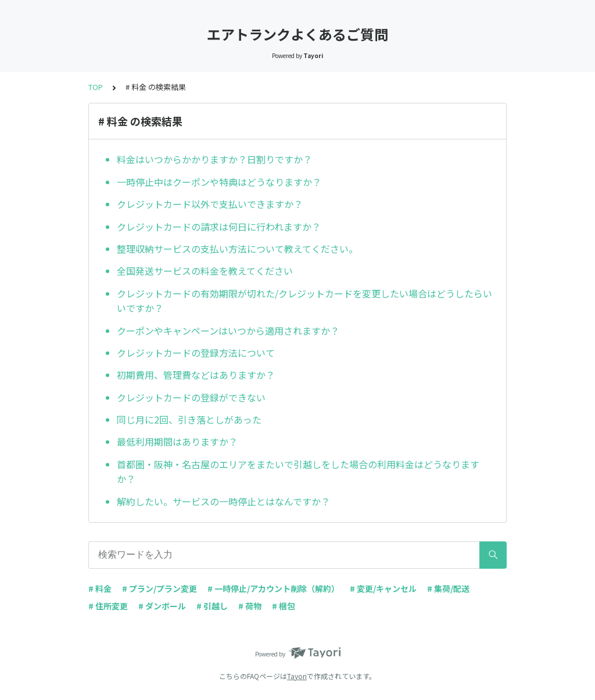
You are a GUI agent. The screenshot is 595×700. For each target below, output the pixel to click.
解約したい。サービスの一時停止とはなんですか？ (223, 501)
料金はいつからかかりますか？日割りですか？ (214, 159)
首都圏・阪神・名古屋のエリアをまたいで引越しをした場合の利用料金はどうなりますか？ (298, 472)
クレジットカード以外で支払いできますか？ (210, 204)
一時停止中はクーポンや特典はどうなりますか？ (219, 182)
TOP (96, 87)
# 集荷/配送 (448, 588)
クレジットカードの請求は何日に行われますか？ (219, 227)
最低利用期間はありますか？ (177, 441)
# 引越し (212, 606)
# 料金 (100, 588)
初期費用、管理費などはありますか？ (196, 375)
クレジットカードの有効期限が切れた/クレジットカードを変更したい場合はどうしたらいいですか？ (304, 301)
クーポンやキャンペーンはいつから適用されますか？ (228, 331)
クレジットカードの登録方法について (196, 353)
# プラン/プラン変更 (159, 588)
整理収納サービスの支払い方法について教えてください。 (237, 249)
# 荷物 (250, 606)
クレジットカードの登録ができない (191, 397)
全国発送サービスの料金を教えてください (205, 271)
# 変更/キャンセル (383, 588)
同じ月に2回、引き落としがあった (189, 419)
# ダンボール (162, 606)
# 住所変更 (108, 606)
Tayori (297, 676)
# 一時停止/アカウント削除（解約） (273, 588)
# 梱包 (284, 606)
